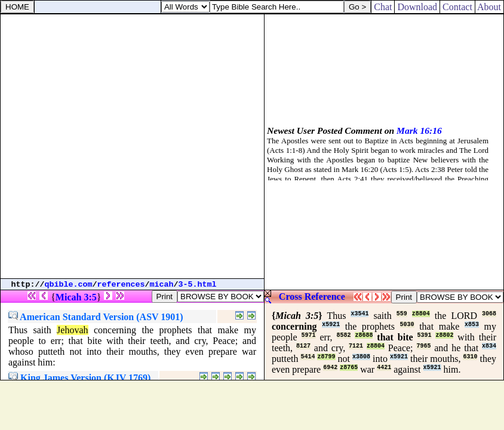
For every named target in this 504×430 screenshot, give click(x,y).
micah (162, 285)
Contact (457, 7)
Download (417, 7)
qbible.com (69, 285)
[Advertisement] (132, 146)
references (121, 285)
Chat (383, 7)
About (489, 7)
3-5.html (198, 285)
